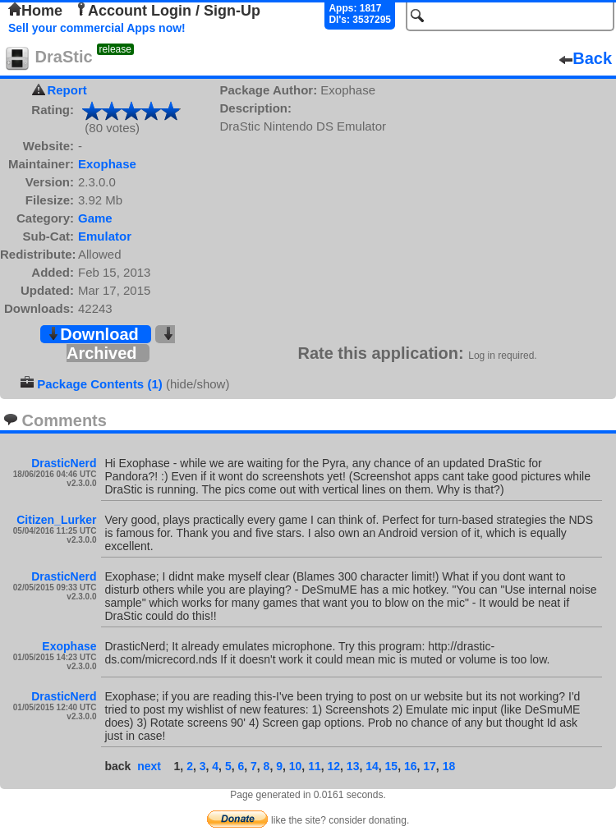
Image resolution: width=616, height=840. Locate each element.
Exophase (107, 164)
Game (95, 218)
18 (449, 766)
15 (392, 766)
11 (315, 766)
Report (67, 90)
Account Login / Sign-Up (168, 11)
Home (35, 11)
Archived (121, 344)
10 (296, 766)
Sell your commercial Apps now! (97, 28)
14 (372, 766)
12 (333, 766)
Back (586, 58)
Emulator (105, 236)
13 (353, 766)
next (149, 766)
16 (411, 766)
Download (93, 334)
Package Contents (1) (100, 384)
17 (430, 766)
